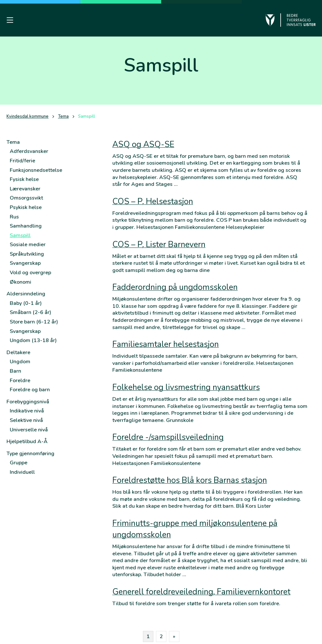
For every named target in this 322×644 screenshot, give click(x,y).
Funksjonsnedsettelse (36, 170)
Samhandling (26, 226)
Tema (63, 117)
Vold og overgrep (30, 273)
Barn (15, 371)
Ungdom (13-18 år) (33, 340)
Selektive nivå (26, 420)
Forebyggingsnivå (28, 402)
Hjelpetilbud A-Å (27, 442)
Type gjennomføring (30, 454)
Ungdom (20, 362)
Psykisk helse (26, 207)
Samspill (20, 235)
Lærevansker (25, 189)
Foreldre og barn (30, 390)
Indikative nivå (27, 411)
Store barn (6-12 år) (34, 322)
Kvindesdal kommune (28, 117)
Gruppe (19, 463)
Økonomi (21, 282)
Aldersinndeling (26, 294)
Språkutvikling (27, 254)
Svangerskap (25, 263)
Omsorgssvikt (26, 198)
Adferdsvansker (29, 151)
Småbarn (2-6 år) (30, 312)
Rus (14, 217)
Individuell (22, 472)
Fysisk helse (24, 179)
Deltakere (18, 352)
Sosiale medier (28, 245)
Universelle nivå (29, 430)
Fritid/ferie (22, 161)
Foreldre (20, 381)
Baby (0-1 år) (26, 303)
